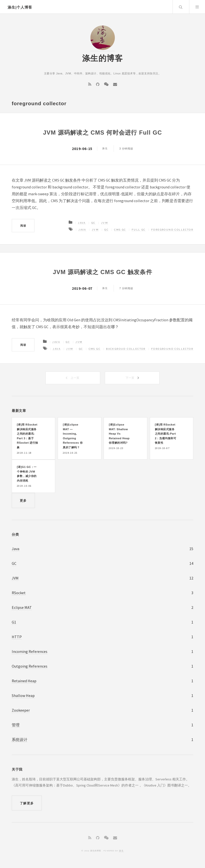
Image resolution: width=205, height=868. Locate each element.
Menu (197, 7)
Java (82, 223)
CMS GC (120, 230)
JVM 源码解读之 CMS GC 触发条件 (53, 180)
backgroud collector (126, 349)
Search (181, 7)
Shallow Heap (23, 695)
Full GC (139, 230)
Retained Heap (24, 681)
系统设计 (20, 740)
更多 (23, 501)
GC (93, 223)
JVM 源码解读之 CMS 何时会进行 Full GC (102, 133)
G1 (14, 622)
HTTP (17, 637)
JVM (105, 223)
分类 (15, 534)
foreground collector (172, 230)
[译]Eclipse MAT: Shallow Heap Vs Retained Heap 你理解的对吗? (119, 434)
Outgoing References (30, 666)
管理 (16, 725)
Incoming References (30, 651)
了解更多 (27, 803)
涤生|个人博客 (20, 7)
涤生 (121, 851)
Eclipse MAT (22, 607)
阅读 (23, 226)
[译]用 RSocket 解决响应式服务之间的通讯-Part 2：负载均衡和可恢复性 (166, 434)
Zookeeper (21, 710)
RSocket (19, 593)
